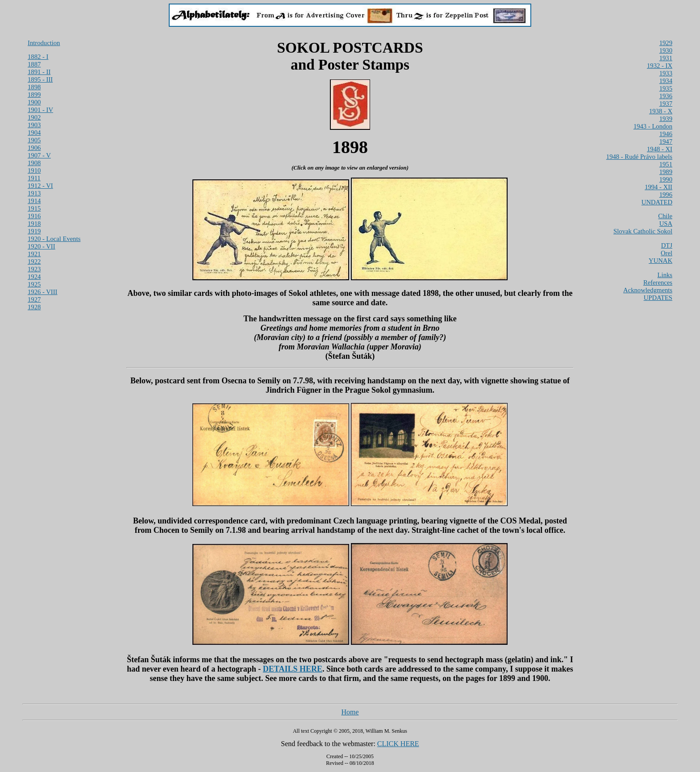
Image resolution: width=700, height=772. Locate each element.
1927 (34, 299)
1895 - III (40, 79)
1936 (666, 96)
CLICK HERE (398, 744)
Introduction (44, 43)
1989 (666, 172)
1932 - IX (660, 66)
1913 (34, 193)
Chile (665, 216)
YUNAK (660, 261)
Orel (667, 253)
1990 (666, 179)
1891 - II (39, 72)
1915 (34, 208)
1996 (666, 195)
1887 (34, 64)
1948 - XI (660, 149)
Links (665, 275)
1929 (666, 43)
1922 (34, 261)
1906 (34, 148)
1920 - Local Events (54, 239)
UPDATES (658, 298)
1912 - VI (40, 186)
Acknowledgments (648, 290)
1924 (34, 277)
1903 (34, 125)
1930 (666, 50)
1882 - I (38, 57)
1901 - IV (40, 110)
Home (350, 712)
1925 (34, 284)
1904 (34, 133)
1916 (34, 216)
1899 (34, 95)
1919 (34, 231)
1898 (34, 87)
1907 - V (39, 155)
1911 (34, 178)
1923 (34, 269)
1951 (666, 164)
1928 (34, 307)
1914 (34, 201)
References (658, 282)
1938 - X (661, 111)
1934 (666, 81)
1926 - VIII (42, 292)
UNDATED (657, 202)
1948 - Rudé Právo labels (639, 157)
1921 (34, 254)
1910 (34, 170)
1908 (34, 163)
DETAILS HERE (293, 669)
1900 (34, 102)
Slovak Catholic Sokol (643, 231)
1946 (666, 134)
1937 (666, 104)
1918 (34, 224)
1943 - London (653, 126)
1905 (34, 140)
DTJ (667, 245)
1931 (666, 58)
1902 (34, 117)
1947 (666, 141)
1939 (666, 119)
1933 (666, 73)
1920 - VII (42, 246)
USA (666, 224)
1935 (666, 88)
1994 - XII (658, 187)
